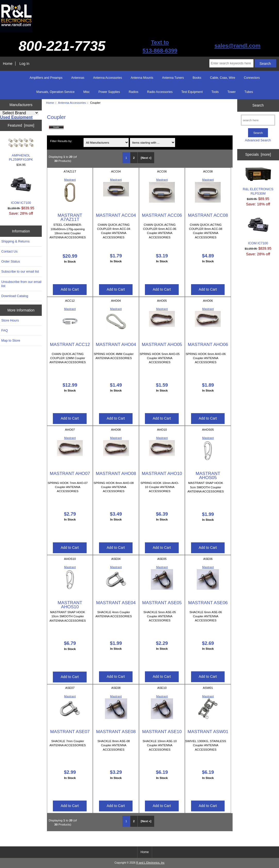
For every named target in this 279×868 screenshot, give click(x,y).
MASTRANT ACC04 (116, 215)
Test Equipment (192, 92)
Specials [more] (258, 154)
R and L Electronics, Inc (150, 863)
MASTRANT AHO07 (70, 473)
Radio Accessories (160, 92)
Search (258, 105)
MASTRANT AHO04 (116, 344)
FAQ (5, 330)
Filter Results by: (61, 141)
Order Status (11, 261)
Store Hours (10, 320)
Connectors (252, 78)
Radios (133, 92)
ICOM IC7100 (21, 189)
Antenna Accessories (72, 103)
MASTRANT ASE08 (116, 732)
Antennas (78, 78)
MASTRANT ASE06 (208, 603)
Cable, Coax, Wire (222, 78)
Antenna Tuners (173, 78)
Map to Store (11, 340)
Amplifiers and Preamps (46, 78)
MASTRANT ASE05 (162, 603)
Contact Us (9, 251)
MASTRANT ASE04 (116, 603)
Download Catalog (15, 296)
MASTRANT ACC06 (162, 215)
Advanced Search (258, 140)
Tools (215, 92)
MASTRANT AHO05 (162, 344)
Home (8, 64)
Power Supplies (109, 92)
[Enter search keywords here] (231, 63)
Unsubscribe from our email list (21, 284)
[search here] (258, 120)
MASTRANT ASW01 (208, 732)
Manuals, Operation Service (55, 92)
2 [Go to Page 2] (134, 158)
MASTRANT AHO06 (208, 344)
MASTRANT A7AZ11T (70, 217)
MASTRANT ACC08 (208, 215)
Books (197, 78)
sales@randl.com (237, 46)
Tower (232, 92)
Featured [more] (21, 125)
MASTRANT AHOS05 (208, 475)
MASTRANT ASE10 (162, 732)
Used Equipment (16, 117)
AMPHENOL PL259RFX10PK (21, 150)
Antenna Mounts (142, 78)
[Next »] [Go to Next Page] (146, 158)
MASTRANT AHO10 (162, 473)
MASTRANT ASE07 (70, 732)
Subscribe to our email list (20, 271)
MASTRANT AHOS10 (70, 605)
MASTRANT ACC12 (70, 344)
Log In (24, 64)
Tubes (249, 92)
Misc (87, 92)
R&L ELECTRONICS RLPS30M (258, 181)
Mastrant (70, 180)
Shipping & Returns (15, 241)
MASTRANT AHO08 (116, 473)
